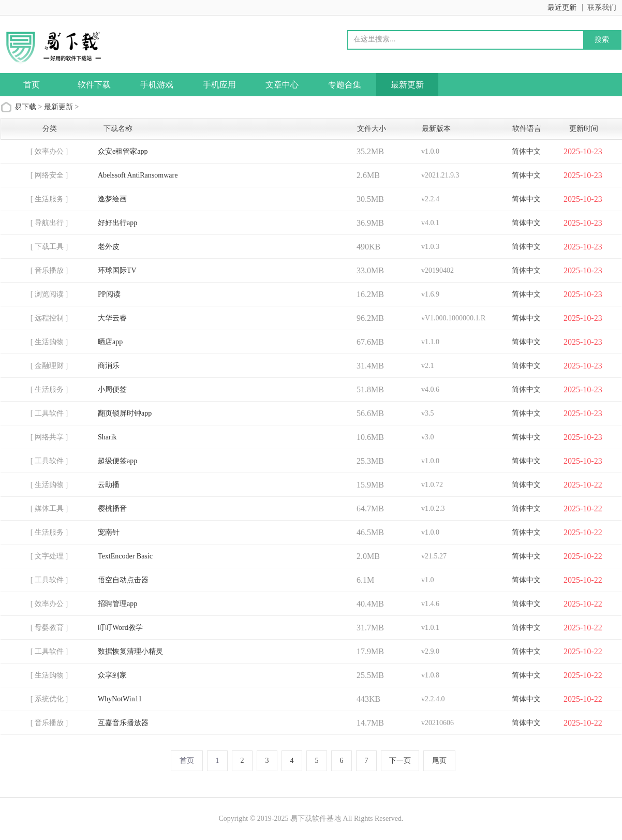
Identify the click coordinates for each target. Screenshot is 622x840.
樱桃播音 (112, 509)
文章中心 (282, 85)
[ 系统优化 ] (49, 699)
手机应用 (219, 85)
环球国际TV (117, 270)
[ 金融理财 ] (49, 366)
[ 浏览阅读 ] (49, 294)
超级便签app (117, 461)
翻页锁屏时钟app (125, 413)
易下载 (25, 107)
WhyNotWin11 (120, 699)
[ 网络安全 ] (49, 175)
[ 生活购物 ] (49, 342)
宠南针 (109, 532)
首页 (32, 85)
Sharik (107, 437)
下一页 (400, 761)
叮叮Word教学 (120, 628)
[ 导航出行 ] (49, 223)
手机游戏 (157, 85)
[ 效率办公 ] (49, 151)
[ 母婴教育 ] (49, 628)
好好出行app (117, 223)
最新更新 (407, 85)
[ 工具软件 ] (49, 413)
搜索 (602, 39)
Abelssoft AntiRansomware (138, 175)
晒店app (110, 342)
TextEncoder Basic (125, 556)
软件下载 (94, 85)
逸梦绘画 (112, 199)
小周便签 (112, 389)
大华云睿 (112, 318)
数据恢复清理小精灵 (130, 651)
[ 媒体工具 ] (49, 509)
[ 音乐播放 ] (49, 270)
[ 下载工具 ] (49, 247)
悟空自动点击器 (123, 580)
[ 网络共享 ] (49, 437)
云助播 (109, 485)
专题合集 (345, 85)
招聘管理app (117, 604)
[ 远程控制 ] (49, 318)
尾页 (439, 761)
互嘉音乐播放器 (123, 723)
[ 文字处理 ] (49, 556)
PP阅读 (109, 294)
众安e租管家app (123, 151)
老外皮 (109, 247)
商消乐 (109, 366)
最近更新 (562, 8)
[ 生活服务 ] (49, 199)
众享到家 (112, 675)
